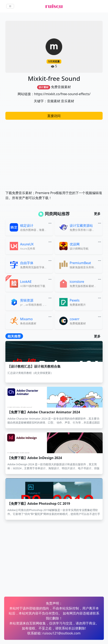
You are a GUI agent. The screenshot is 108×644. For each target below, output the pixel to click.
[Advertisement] (54, 153)
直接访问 (54, 116)
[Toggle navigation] (10, 6)
